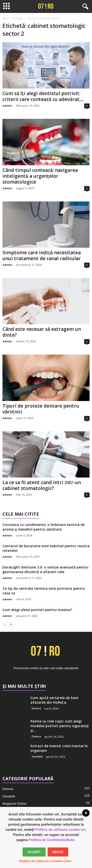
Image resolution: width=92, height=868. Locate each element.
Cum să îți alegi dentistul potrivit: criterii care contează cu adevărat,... (43, 96)
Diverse (36, 708)
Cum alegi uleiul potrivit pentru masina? (37, 610)
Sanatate (37, 757)
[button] (84, 7)
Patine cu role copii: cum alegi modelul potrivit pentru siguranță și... (59, 726)
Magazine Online (14, 804)
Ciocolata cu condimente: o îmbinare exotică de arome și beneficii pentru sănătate (44, 527)
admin (7, 106)
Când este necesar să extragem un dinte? (42, 332)
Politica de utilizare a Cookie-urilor (45, 861)
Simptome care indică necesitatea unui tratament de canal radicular (42, 256)
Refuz (58, 852)
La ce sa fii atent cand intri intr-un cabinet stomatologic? (42, 485)
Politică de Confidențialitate (51, 840)
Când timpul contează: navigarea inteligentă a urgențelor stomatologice (40, 176)
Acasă (6, 18)
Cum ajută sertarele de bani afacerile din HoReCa (54, 700)
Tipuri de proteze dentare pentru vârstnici (41, 409)
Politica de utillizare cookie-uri (60, 830)
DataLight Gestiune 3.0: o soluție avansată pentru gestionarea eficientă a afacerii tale (45, 569)
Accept (34, 852)
